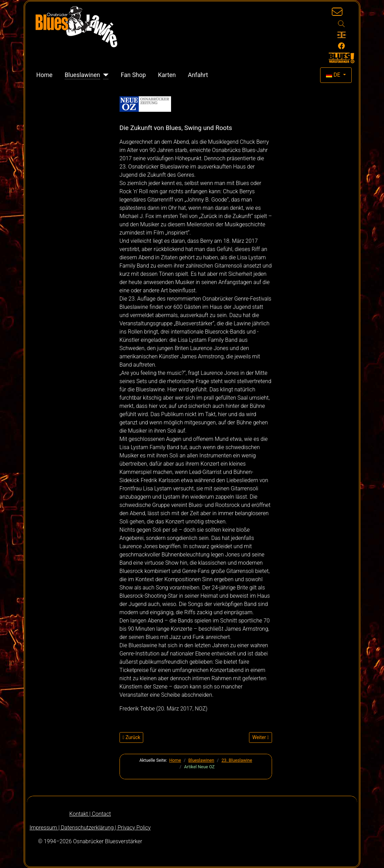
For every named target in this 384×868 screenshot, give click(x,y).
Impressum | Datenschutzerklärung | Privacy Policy (90, 828)
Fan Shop (133, 75)
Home (44, 75)
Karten (167, 75)
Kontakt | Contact (90, 814)
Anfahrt (198, 75)
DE (334, 75)
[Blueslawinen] (105, 75)
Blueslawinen (82, 75)
